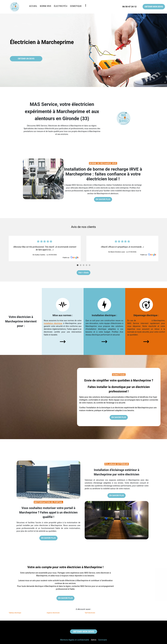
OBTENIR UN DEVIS (26, 59)
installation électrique (53, 323)
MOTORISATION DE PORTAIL (48, 502)
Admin (94, 640)
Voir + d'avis (83, 273)
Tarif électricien (90, 613)
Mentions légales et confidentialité (75, 640)
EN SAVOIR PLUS (103, 199)
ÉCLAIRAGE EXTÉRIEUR (117, 464)
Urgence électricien (53, 613)
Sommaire (103, 640)
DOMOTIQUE (119, 375)
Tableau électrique (15, 613)
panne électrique (144, 321)
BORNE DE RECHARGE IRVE (103, 163)
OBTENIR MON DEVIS (154, 7)
